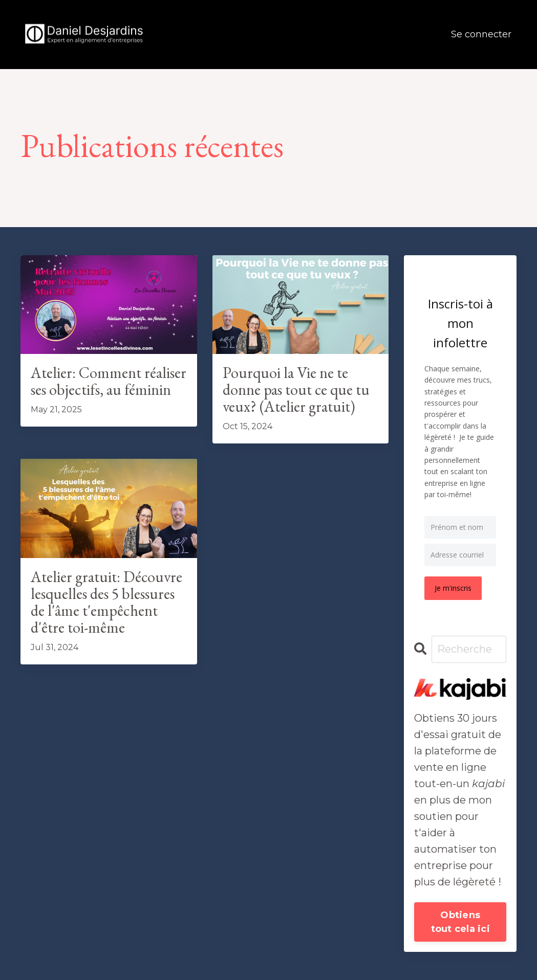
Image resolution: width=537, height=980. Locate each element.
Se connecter (481, 34)
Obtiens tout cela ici (460, 922)
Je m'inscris (453, 588)
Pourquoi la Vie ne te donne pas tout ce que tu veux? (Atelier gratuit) (296, 389)
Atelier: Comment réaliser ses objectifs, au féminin (109, 381)
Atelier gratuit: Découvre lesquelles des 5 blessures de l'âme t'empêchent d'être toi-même (106, 602)
